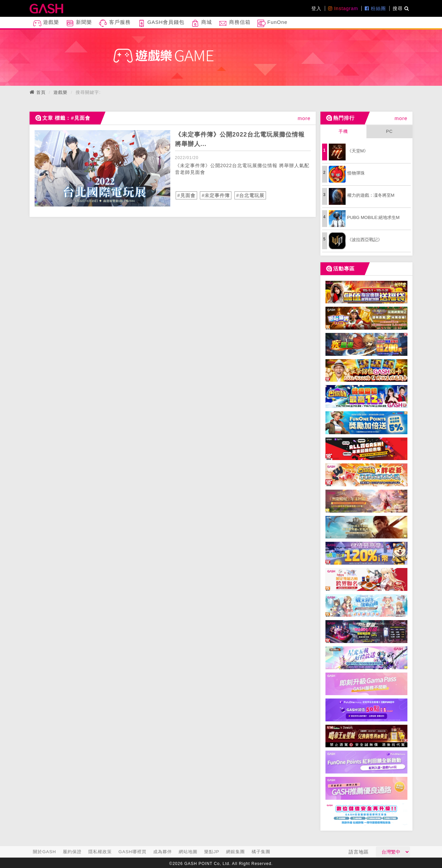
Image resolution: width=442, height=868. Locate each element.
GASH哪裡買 (132, 852)
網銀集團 (235, 852)
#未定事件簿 (216, 195)
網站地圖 (188, 852)
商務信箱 (234, 23)
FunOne (272, 23)
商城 (202, 23)
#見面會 (186, 195)
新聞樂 (79, 23)
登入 (316, 8)
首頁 (41, 92)
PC (389, 131)
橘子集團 (261, 852)
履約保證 (72, 852)
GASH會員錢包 (161, 23)
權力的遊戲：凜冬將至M (371, 195)
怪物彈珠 (356, 173)
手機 (343, 131)
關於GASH (45, 852)
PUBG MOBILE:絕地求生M (373, 217)
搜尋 (401, 8)
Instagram (343, 8)
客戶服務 (115, 23)
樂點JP (212, 852)
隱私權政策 (100, 852)
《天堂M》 (358, 151)
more (304, 118)
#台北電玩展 (250, 195)
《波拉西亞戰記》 (365, 240)
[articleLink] (102, 168)
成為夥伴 (163, 852)
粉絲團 (375, 8)
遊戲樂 (46, 23)
